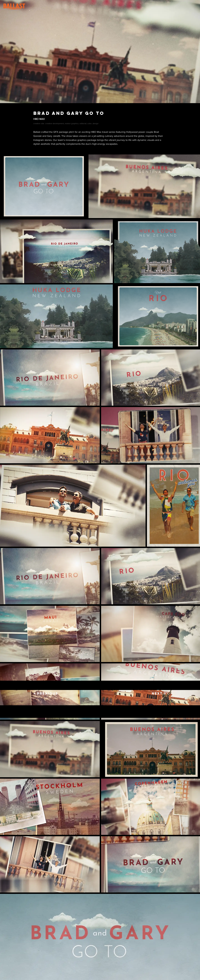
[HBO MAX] (100, 119)
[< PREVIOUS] (46, 693)
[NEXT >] (157, 693)
